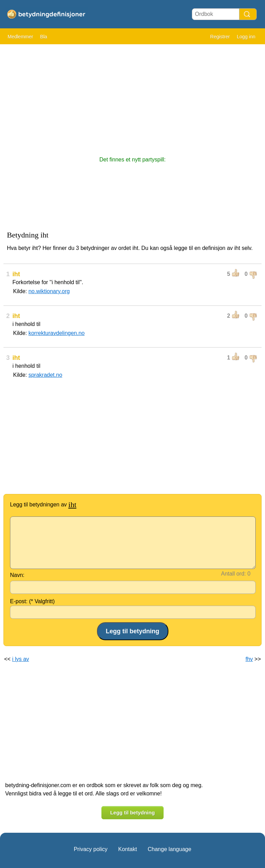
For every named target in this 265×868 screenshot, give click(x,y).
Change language (169, 849)
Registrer (220, 37)
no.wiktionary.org (49, 291)
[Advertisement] (132, 97)
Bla (43, 37)
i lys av (21, 659)
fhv (249, 659)
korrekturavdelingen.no (56, 333)
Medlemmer (20, 37)
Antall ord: (234, 574)
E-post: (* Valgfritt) (32, 601)
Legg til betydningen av (43, 505)
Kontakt (128, 849)
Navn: (17, 575)
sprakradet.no (45, 375)
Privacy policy (91, 849)
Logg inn (246, 37)
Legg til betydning (132, 813)
